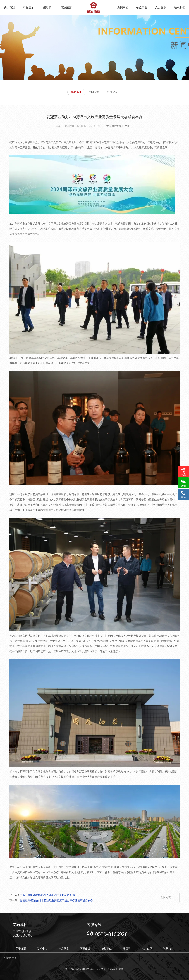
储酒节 (47, 7)
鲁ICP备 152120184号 (77, 969)
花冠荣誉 (66, 7)
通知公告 (94, 92)
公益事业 (142, 7)
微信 (109, 126)
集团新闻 (76, 92)
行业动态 (113, 92)
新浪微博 (116, 126)
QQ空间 (126, 126)
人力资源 (161, 7)
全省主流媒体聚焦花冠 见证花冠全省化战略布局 (47, 895)
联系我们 (180, 7)
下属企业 (85, 949)
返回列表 (166, 897)
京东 (183, 475)
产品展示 (28, 7)
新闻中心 (123, 7)
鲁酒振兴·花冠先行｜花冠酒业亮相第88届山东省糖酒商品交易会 (56, 901)
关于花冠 (9, 7)
